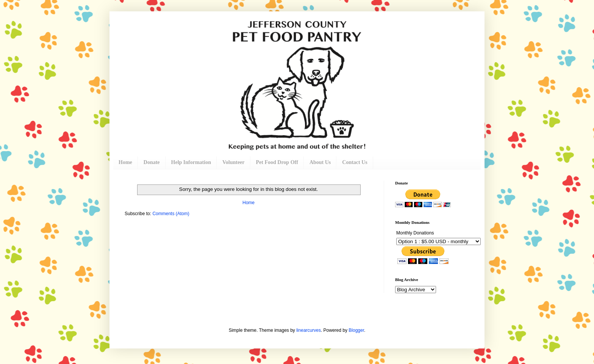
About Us (320, 162)
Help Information (191, 162)
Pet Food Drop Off (277, 162)
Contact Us (355, 162)
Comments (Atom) (171, 214)
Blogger (356, 330)
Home (125, 162)
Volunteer (234, 162)
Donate (152, 162)
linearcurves (309, 330)
